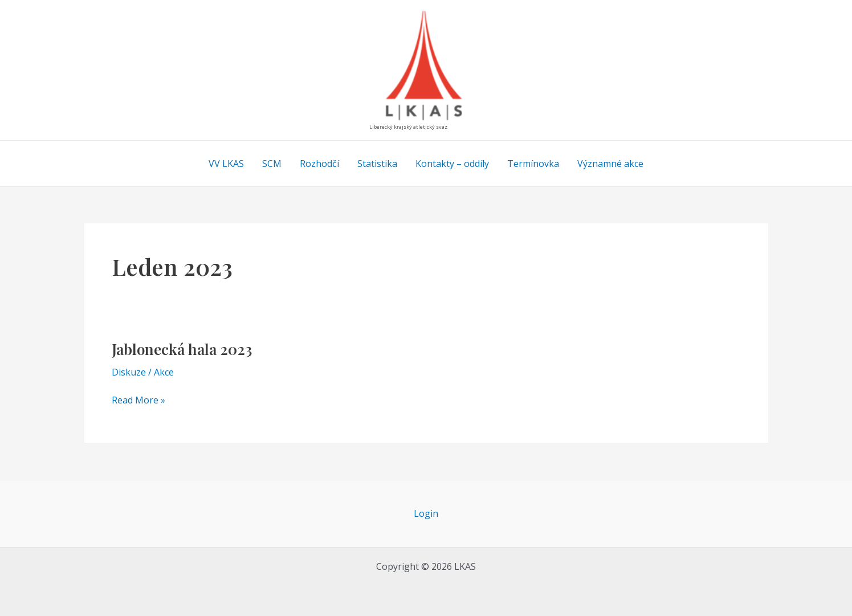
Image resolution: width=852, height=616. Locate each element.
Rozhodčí (319, 164)
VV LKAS (226, 164)
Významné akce (610, 164)
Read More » (138, 400)
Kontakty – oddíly (452, 164)
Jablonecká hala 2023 (182, 349)
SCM (272, 164)
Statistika (377, 164)
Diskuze (129, 372)
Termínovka (533, 164)
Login (426, 513)
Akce (164, 372)
